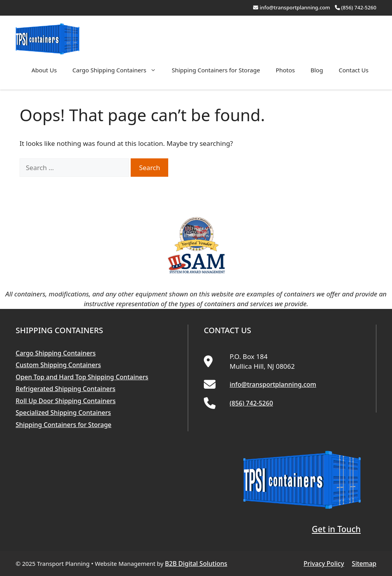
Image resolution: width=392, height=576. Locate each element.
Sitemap (364, 563)
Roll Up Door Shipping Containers (66, 401)
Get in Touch (336, 529)
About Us (44, 70)
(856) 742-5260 (359, 7)
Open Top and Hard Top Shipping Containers (82, 377)
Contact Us (354, 70)
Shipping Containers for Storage (216, 70)
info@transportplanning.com (295, 7)
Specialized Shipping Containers (63, 413)
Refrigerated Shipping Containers (66, 389)
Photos (285, 70)
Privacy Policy (324, 563)
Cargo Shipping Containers (118, 70)
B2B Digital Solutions (196, 563)
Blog (317, 70)
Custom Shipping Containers (58, 365)
